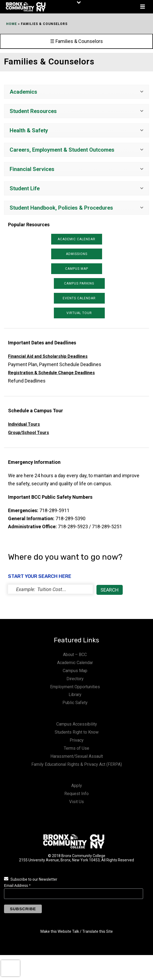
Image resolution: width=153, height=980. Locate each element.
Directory (75, 679)
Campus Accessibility (77, 724)
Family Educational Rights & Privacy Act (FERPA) (77, 764)
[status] (50, 589)
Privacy (77, 740)
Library (75, 695)
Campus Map (75, 671)
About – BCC (75, 655)
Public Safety (75, 703)
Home (12, 24)
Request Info (76, 794)
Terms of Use (76, 748)
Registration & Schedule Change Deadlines (51, 373)
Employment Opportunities (75, 687)
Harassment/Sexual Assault (77, 756)
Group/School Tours (29, 433)
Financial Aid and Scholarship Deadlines (48, 356)
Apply (77, 786)
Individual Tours (24, 424)
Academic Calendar (75, 663)
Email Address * (17, 886)
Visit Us (76, 802)
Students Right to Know (77, 732)
